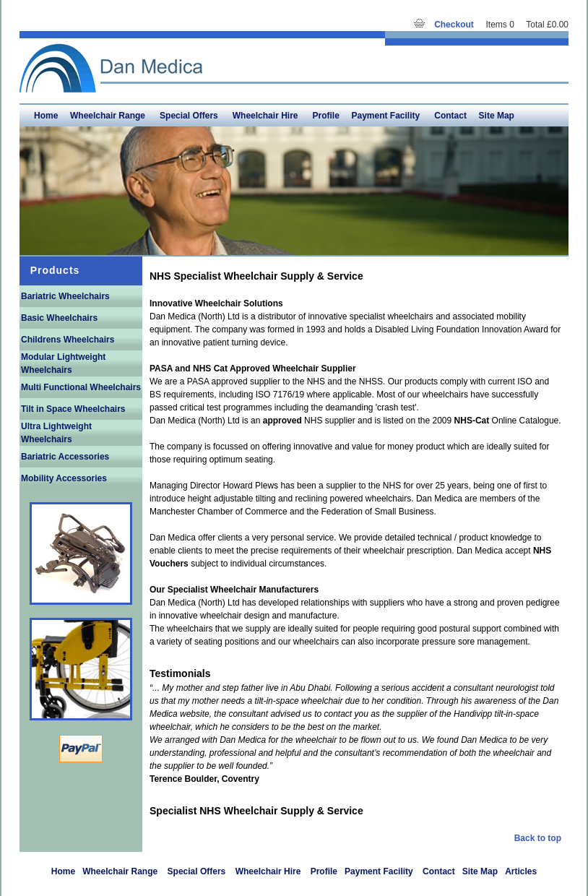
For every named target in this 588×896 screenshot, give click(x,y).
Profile (325, 116)
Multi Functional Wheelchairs (81, 387)
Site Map (497, 116)
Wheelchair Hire (267, 116)
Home (46, 116)
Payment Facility (387, 116)
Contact (450, 116)
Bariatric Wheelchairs (65, 296)
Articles (521, 871)
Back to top (538, 838)
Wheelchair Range (109, 116)
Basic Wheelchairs (59, 318)
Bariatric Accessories (65, 457)
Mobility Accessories (64, 478)
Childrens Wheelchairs (68, 340)
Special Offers (190, 116)
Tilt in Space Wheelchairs (73, 409)
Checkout (454, 25)
